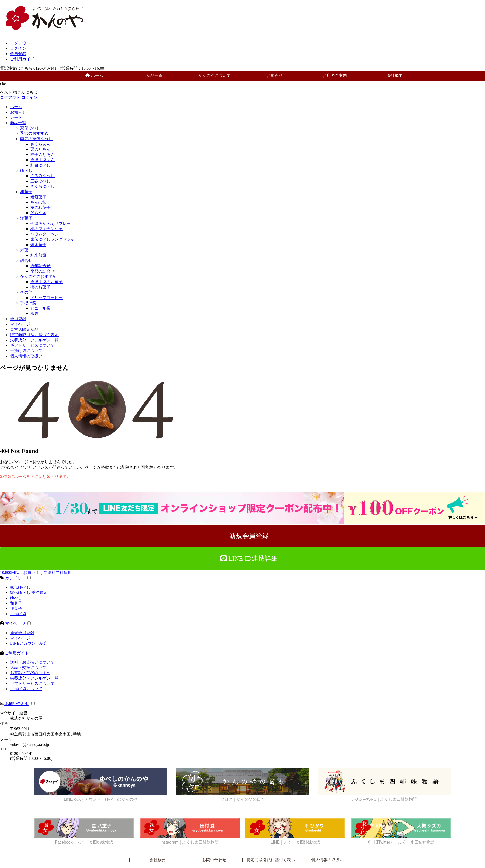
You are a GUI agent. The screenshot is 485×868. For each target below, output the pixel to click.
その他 (26, 292)
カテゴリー (15, 578)
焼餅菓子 (38, 197)
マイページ (20, 324)
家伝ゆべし (30, 128)
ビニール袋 (40, 308)
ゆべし (26, 170)
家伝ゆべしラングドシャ (53, 239)
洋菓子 (26, 218)
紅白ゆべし (40, 165)
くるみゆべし (42, 176)
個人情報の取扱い (26, 356)
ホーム (94, 76)
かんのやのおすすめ (38, 276)
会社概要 (395, 76)
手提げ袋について (26, 351)
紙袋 (34, 314)
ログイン (18, 48)
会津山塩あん (42, 160)
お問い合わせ (17, 704)
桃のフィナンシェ (46, 229)
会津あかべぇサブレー (51, 223)
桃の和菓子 (40, 208)
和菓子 (26, 192)
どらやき (38, 213)
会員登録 (18, 54)
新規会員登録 (22, 633)
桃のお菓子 (40, 287)
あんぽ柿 (38, 202)
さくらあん (40, 144)
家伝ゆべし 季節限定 (29, 593)
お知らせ (275, 76)
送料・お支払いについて (32, 662)
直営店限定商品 (24, 329)
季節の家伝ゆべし (36, 139)
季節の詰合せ (42, 271)
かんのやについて (214, 76)
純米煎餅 (38, 255)
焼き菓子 (38, 245)
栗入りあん (40, 149)
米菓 (24, 250)
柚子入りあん (42, 155)
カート (16, 117)
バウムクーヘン (44, 234)
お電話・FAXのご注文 (30, 673)
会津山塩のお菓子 (46, 282)
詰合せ (26, 261)
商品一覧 (154, 76)
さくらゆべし (42, 186)
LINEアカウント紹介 (29, 643)
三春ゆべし (40, 181)
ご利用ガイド (22, 59)
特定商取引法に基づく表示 (34, 335)
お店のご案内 (335, 76)
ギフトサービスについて (32, 345)
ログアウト (20, 43)
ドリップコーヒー (46, 298)
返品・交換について (28, 668)
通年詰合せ (40, 266)
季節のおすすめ (34, 133)
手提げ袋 (28, 303)
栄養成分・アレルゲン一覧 (34, 340)
